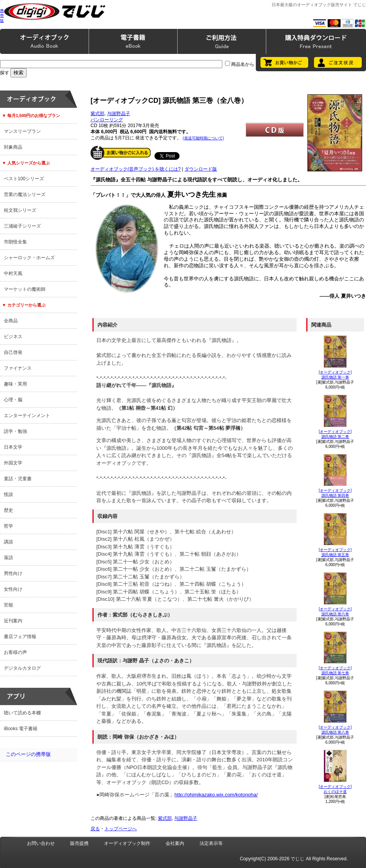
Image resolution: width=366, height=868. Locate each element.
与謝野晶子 (119, 114)
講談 (8, 542)
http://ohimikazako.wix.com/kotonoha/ (216, 795)
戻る (95, 829)
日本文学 (13, 447)
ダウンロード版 (201, 169)
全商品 (11, 321)
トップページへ (121, 829)
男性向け (13, 573)
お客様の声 (15, 652)
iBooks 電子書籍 (21, 729)
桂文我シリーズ (20, 210)
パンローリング (107, 120)
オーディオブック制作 (127, 843)
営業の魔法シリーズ (25, 194)
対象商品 (13, 147)
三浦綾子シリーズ (22, 226)
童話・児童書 (18, 479)
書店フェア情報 (20, 637)
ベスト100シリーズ (24, 179)
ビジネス (13, 337)
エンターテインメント (27, 416)
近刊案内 (13, 621)
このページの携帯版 (28, 754)
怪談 (8, 494)
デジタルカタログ (22, 668)
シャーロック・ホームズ (29, 258)
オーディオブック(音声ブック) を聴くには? (136, 169)
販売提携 (79, 843)
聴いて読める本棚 (22, 713)
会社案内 (175, 843)
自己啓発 (13, 352)
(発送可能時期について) (203, 138)
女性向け (13, 589)
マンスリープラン (22, 131)
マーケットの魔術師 (25, 289)
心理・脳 (13, 400)
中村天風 (13, 273)
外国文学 (13, 463)
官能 (8, 605)
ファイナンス (18, 368)
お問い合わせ (41, 843)
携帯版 (2, 16)
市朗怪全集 (15, 242)
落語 (8, 558)
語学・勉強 (15, 431)
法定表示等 (211, 843)
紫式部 (97, 114)
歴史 (8, 510)
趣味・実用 (15, 384)
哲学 (8, 526)
